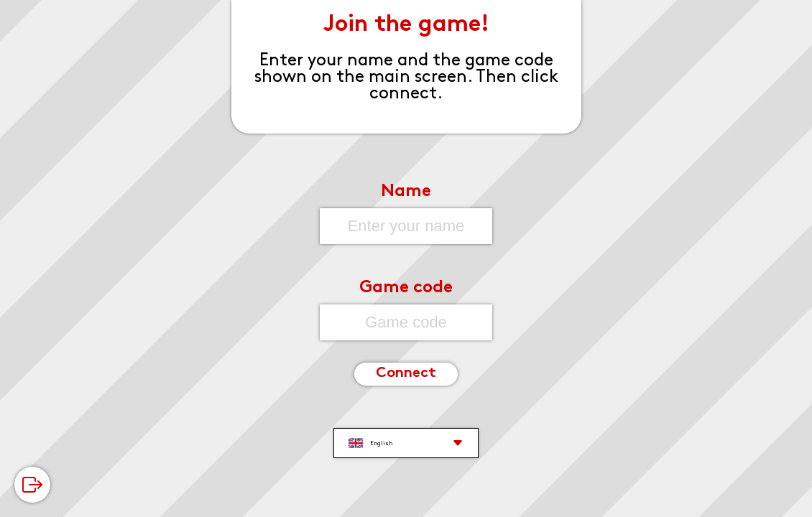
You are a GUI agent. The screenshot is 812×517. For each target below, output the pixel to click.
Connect (406, 374)
